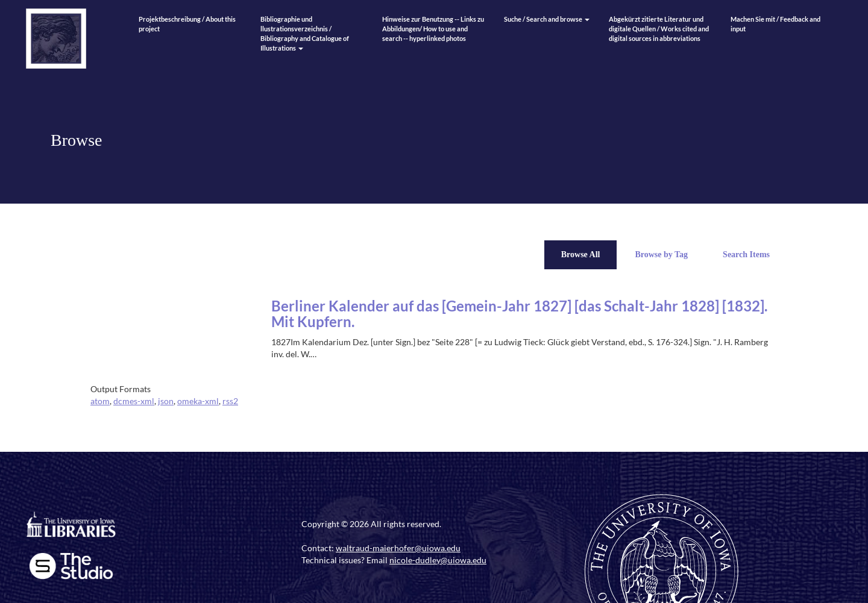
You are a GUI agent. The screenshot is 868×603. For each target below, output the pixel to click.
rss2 (230, 401)
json (166, 401)
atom (100, 401)
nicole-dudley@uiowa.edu (438, 560)
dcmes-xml (134, 401)
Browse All (581, 255)
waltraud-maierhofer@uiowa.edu (398, 548)
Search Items (746, 255)
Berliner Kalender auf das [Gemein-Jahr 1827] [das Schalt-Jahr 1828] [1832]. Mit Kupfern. (519, 314)
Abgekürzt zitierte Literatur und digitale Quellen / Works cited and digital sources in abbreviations (659, 29)
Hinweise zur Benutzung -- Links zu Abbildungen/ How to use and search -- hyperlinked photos (433, 29)
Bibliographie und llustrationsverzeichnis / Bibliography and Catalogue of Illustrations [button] (305, 33)
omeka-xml (198, 401)
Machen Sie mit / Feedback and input (775, 24)
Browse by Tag (661, 255)
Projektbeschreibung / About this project (187, 24)
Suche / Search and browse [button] (547, 19)
